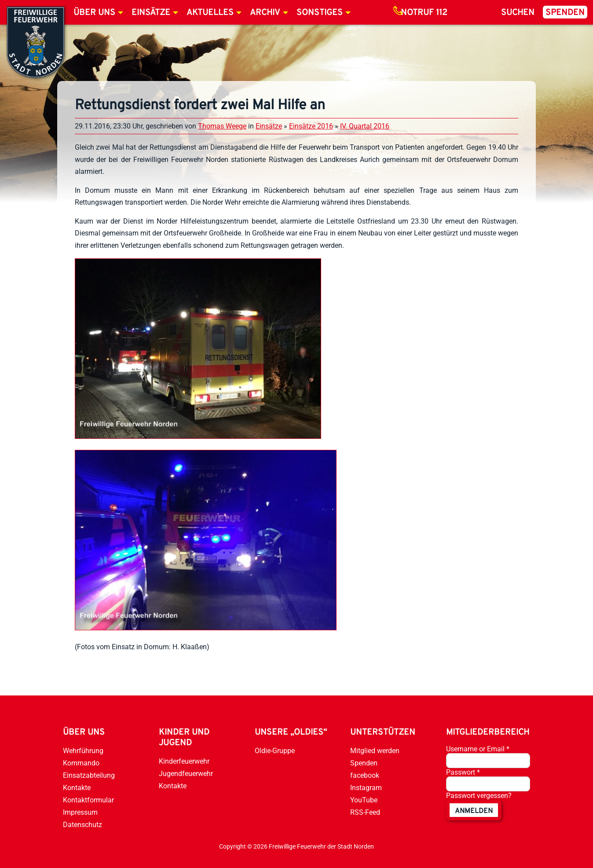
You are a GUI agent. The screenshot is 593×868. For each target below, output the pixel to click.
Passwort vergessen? (479, 796)
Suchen (518, 13)
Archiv (265, 13)
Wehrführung (83, 751)
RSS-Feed (365, 812)
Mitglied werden (375, 751)
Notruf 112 (424, 13)
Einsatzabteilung (89, 775)
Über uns (94, 13)
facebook (365, 775)
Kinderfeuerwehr (184, 761)
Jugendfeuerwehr (186, 774)
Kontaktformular (88, 800)
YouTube (364, 800)
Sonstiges (320, 13)
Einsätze (151, 13)
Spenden (565, 13)
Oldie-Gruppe (275, 751)
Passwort (463, 772)
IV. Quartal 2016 (365, 126)
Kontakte (77, 788)
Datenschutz (82, 825)
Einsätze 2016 (311, 126)
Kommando (81, 763)
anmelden (474, 811)
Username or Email (478, 749)
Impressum (80, 812)
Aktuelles (210, 13)
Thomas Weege (222, 126)
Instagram (366, 788)
